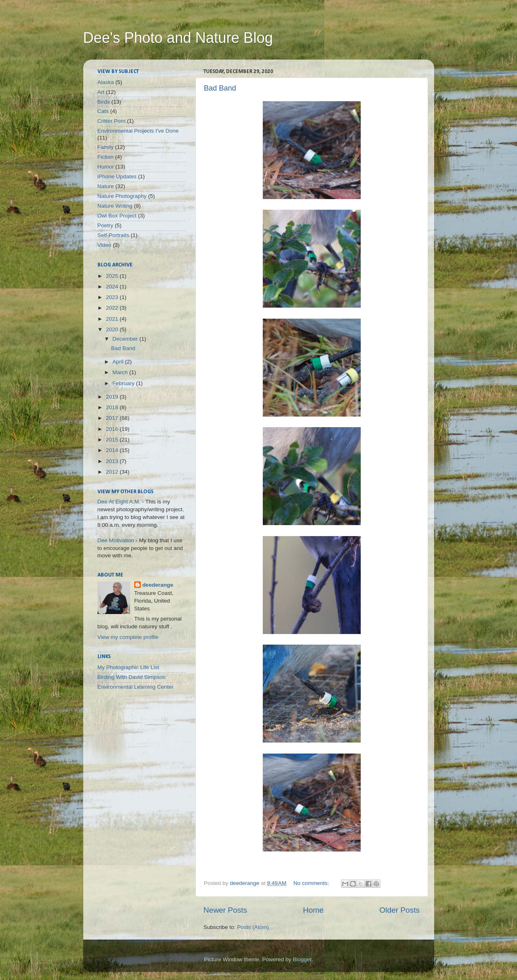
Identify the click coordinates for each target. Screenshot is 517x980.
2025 (113, 276)
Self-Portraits (113, 235)
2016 (113, 429)
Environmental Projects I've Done (138, 131)
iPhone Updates (117, 176)
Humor (106, 167)
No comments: (312, 883)
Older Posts (400, 910)
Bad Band (220, 88)
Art (101, 92)
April (119, 362)
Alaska (106, 82)
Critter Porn (112, 121)
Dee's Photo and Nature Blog (178, 38)
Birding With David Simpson (132, 677)
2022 (113, 308)
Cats (103, 111)
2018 (113, 407)
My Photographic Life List (129, 667)
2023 (113, 297)
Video (104, 245)
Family (106, 147)
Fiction (106, 157)
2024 (113, 287)
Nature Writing (115, 206)
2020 (113, 329)
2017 (113, 418)
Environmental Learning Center (136, 687)
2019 (113, 397)
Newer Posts (225, 910)
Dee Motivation (116, 540)
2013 (113, 461)
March (121, 372)
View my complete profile (128, 637)
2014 (113, 450)
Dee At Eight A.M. (119, 502)
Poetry (105, 225)
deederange (158, 585)
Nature (106, 186)
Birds (104, 102)
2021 (113, 319)
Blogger (302, 959)
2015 (113, 440)
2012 (113, 472)
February (124, 383)
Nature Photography (122, 196)
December (126, 339)
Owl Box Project (117, 216)
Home (313, 910)
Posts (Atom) (253, 927)
